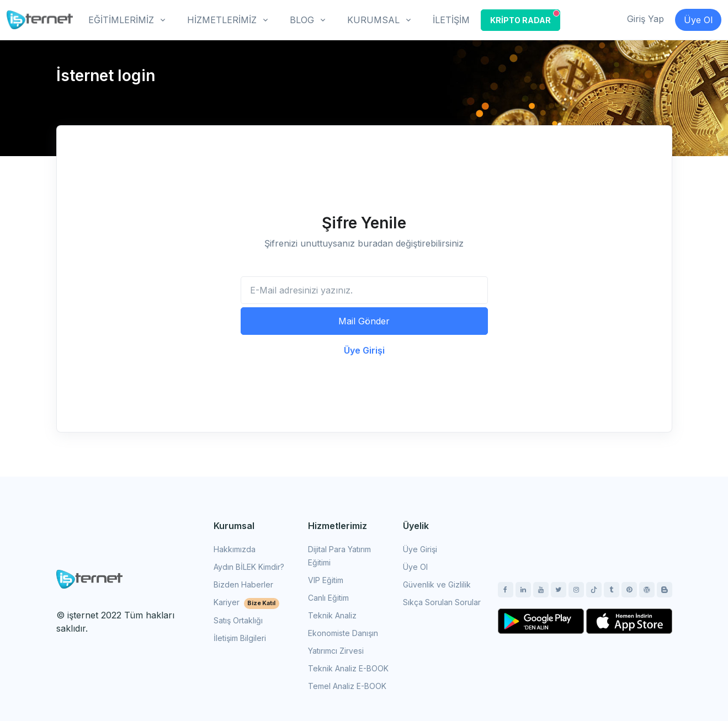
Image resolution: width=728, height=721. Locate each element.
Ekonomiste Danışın (343, 633)
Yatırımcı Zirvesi (336, 651)
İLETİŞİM (451, 20)
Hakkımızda (235, 549)
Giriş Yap (645, 19)
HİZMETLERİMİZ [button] (222, 20)
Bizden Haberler (243, 584)
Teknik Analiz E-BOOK (348, 668)
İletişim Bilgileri (240, 638)
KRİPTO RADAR (525, 17)
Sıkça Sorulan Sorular (442, 602)
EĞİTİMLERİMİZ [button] (121, 20)
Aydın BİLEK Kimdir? (249, 567)
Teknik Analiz (332, 615)
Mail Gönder (364, 321)
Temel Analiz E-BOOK (347, 686)
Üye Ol (698, 20)
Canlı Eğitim (328, 598)
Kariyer (247, 602)
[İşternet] (40, 20)
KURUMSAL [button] (373, 20)
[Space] (89, 578)
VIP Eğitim (326, 580)
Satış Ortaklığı (238, 620)
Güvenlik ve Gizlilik (437, 584)
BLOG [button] (302, 20)
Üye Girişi (364, 350)
